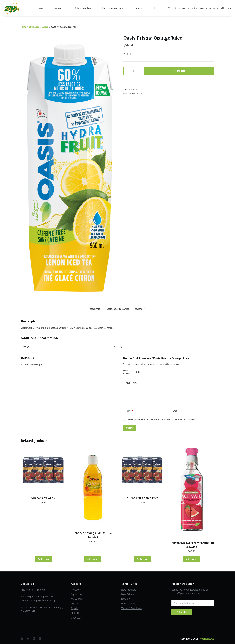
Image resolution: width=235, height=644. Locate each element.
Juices (139, 94)
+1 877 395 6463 (38, 590)
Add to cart (179, 71)
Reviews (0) (140, 309)
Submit (130, 428)
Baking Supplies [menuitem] (84, 8)
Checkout (76, 618)
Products (76, 590)
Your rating (127, 372)
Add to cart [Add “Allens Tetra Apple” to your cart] (43, 559)
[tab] (96, 309)
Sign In (75, 608)
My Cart (75, 604)
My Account (77, 594)
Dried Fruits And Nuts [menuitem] (114, 8)
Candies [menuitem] (141, 8)
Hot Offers (77, 613)
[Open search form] (169, 8)
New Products (129, 590)
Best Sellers (128, 594)
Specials (126, 599)
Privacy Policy (129, 604)
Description (96, 309)
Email (176, 411)
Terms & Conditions (132, 608)
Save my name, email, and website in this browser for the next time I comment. (162, 419)
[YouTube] (40, 639)
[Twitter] (28, 639)
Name (129, 411)
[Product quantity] (133, 71)
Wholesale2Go (207, 639)
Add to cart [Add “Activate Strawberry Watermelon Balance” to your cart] (192, 559)
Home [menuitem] (40, 8)
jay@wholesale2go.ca (48, 601)
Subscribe (182, 612)
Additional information (118, 309)
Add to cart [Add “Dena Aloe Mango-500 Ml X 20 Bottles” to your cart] (93, 559)
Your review (132, 383)
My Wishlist (77, 599)
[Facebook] (22, 639)
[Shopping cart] (229, 8)
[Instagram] (34, 639)
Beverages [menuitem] (59, 8)
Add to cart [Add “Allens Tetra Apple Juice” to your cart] (142, 559)
